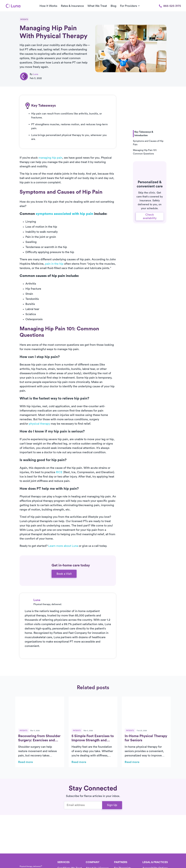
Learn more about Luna (63, 546)
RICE (59, 472)
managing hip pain (50, 158)
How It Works (48, 6)
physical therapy (39, 424)
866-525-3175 (170, 6)
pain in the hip (54, 264)
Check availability (150, 216)
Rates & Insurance (72, 6)
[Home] (13, 6)
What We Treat (97, 6)
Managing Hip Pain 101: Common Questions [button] (145, 152)
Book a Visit (64, 574)
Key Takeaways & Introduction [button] (144, 134)
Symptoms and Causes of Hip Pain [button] (148, 143)
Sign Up (112, 805)
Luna (36, 74)
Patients (24, 19)
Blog (113, 6)
